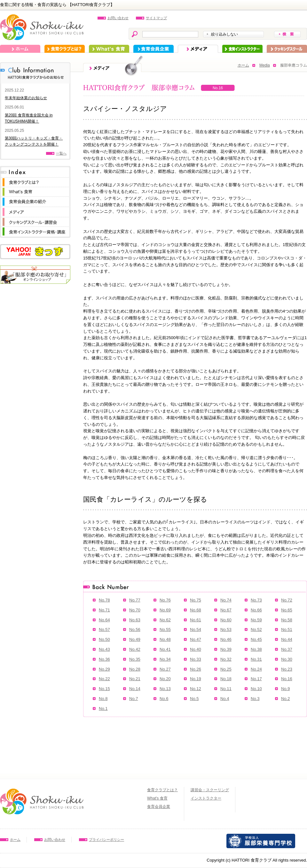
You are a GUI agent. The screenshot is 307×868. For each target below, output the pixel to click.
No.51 (287, 629)
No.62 (165, 620)
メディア (198, 49)
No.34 (165, 659)
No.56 (135, 629)
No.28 (135, 669)
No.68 (196, 610)
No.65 (287, 610)
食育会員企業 (153, 49)
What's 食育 (109, 49)
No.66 (256, 610)
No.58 (287, 620)
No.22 (104, 679)
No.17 (256, 679)
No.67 (226, 610)
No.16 (287, 679)
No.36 (104, 659)
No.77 (135, 600)
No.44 (287, 639)
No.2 (285, 699)
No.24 (256, 669)
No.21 (135, 679)
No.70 (135, 610)
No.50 (104, 639)
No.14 (135, 689)
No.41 (165, 649)
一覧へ (61, 153)
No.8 (103, 699)
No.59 (256, 620)
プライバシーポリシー (106, 840)
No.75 (196, 600)
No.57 (104, 629)
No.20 (165, 679)
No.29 (104, 669)
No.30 (287, 659)
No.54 (196, 629)
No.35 (135, 659)
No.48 (165, 639)
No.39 (226, 649)
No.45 (256, 639)
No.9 (285, 689)
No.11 (226, 689)
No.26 (196, 669)
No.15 (104, 689)
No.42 (135, 649)
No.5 (194, 699)
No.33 (196, 659)
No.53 (226, 629)
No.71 (104, 610)
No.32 (226, 659)
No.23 (287, 669)
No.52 (256, 629)
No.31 (256, 659)
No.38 (256, 649)
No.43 (104, 649)
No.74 (226, 600)
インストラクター (242, 49)
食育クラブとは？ (65, 49)
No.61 (196, 620)
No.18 (226, 679)
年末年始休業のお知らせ (26, 98)
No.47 (196, 639)
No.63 (135, 620)
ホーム (20, 49)
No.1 (103, 709)
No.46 (226, 639)
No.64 (104, 620)
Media (265, 65)
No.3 (255, 699)
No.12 (196, 689)
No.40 (196, 649)
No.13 (165, 689)
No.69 (165, 610)
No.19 (196, 679)
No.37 (287, 649)
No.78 (104, 600)
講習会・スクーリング (210, 790)
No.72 (287, 600)
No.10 (256, 689)
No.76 (165, 600)
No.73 (256, 600)
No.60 (226, 620)
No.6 (164, 699)
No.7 (134, 699)
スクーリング (287, 49)
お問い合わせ (118, 18)
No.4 (225, 699)
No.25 (226, 669)
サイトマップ (156, 18)
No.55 (165, 629)
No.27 (165, 669)
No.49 (135, 639)
